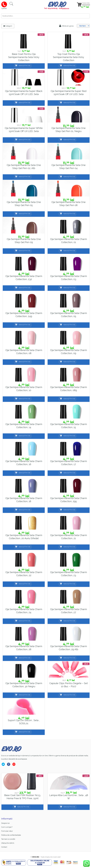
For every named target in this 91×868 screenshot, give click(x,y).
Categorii (8, 26)
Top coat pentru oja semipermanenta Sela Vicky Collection (69, 57)
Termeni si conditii (8, 839)
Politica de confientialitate (11, 835)
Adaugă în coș (24, 66)
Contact (4, 847)
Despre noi (5, 823)
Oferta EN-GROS (8, 843)
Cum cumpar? (7, 827)
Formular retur (7, 831)
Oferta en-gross (67, 26)
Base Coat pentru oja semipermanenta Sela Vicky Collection (24, 57)
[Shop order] (83, 26)
